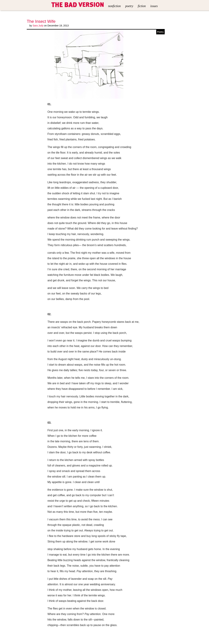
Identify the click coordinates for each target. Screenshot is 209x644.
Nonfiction (114, 6)
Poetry (129, 6)
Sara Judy (38, 26)
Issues (154, 6)
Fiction (142, 6)
